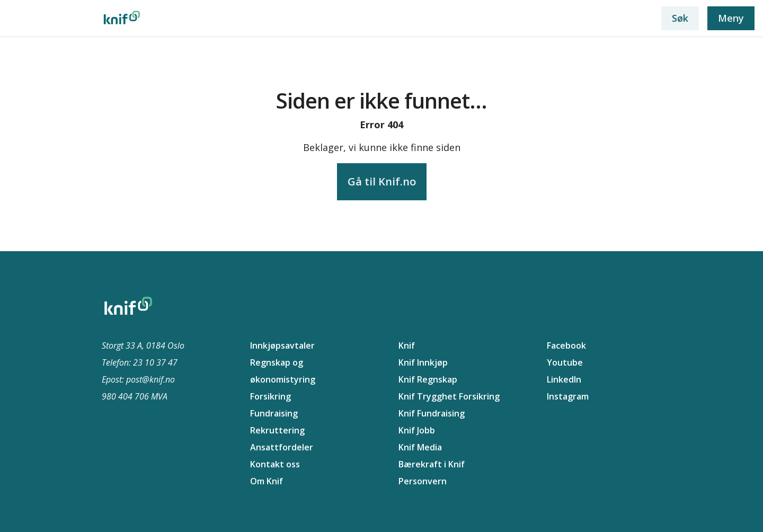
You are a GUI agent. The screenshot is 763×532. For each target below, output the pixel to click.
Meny (731, 18)
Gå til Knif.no (382, 181)
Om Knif (267, 481)
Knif (407, 345)
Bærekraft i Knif (432, 464)
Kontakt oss (275, 464)
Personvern (423, 481)
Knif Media (420, 447)
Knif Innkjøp (423, 362)
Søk (680, 18)
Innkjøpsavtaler (282, 345)
